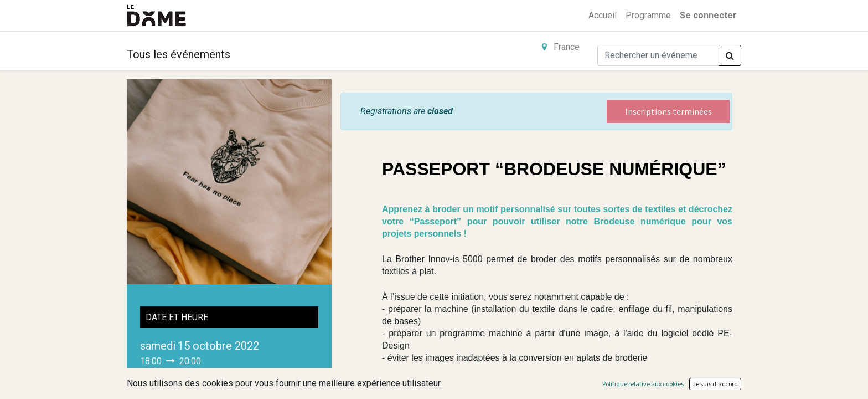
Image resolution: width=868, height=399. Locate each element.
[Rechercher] (730, 55)
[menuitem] (603, 16)
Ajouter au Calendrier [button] (193, 383)
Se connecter (708, 15)
